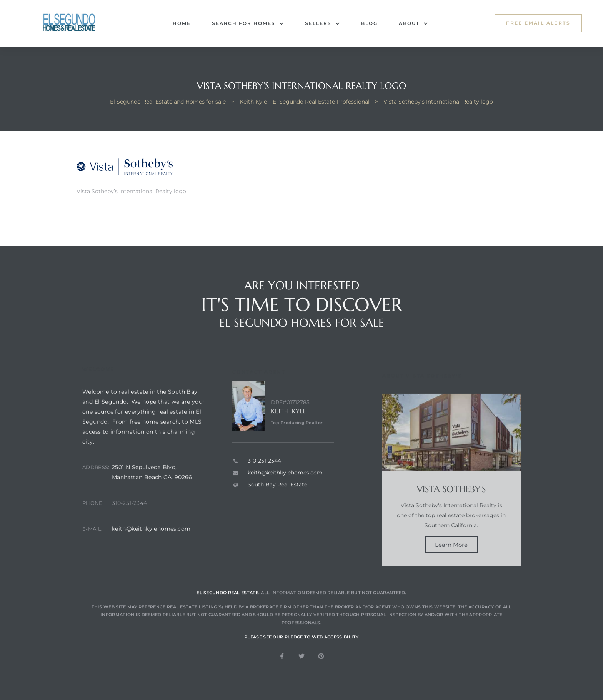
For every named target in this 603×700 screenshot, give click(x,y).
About (413, 23)
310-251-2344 (130, 521)
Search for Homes (248, 23)
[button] (538, 23)
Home (182, 23)
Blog (369, 23)
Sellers (322, 23)
